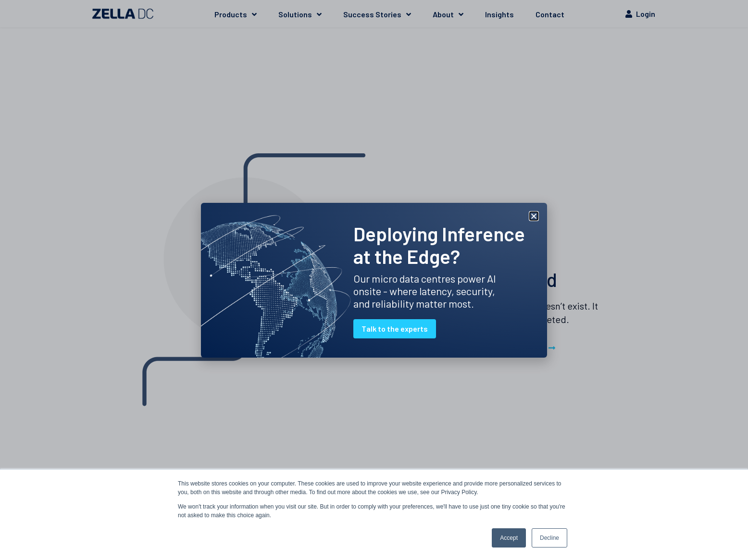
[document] (374, 280)
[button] (534, 216)
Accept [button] (509, 538)
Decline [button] (549, 538)
